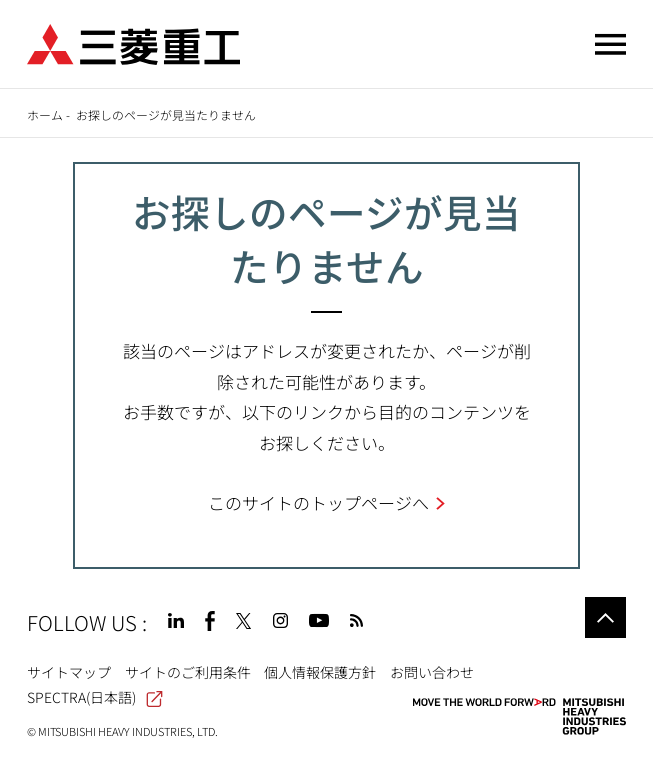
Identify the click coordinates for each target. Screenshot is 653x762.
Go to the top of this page (605, 617)
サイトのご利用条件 (188, 672)
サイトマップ (69, 672)
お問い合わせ (432, 672)
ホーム (45, 114)
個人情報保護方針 (320, 672)
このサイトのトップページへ (318, 502)
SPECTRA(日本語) (95, 697)
